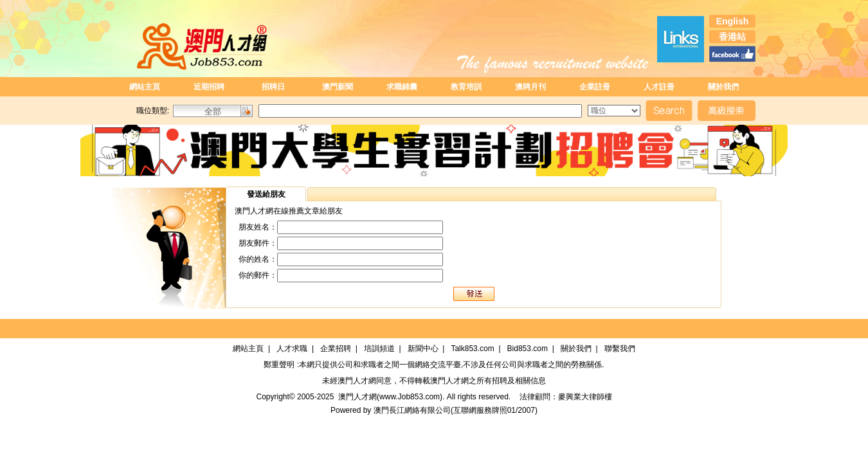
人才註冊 (659, 87)
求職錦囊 (402, 87)
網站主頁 (145, 87)
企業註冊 (595, 87)
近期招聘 (209, 87)
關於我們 (723, 87)
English (733, 21)
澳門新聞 (338, 87)
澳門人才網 (357, 381)
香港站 (732, 37)
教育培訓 (466, 87)
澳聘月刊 (530, 87)
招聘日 (273, 87)
